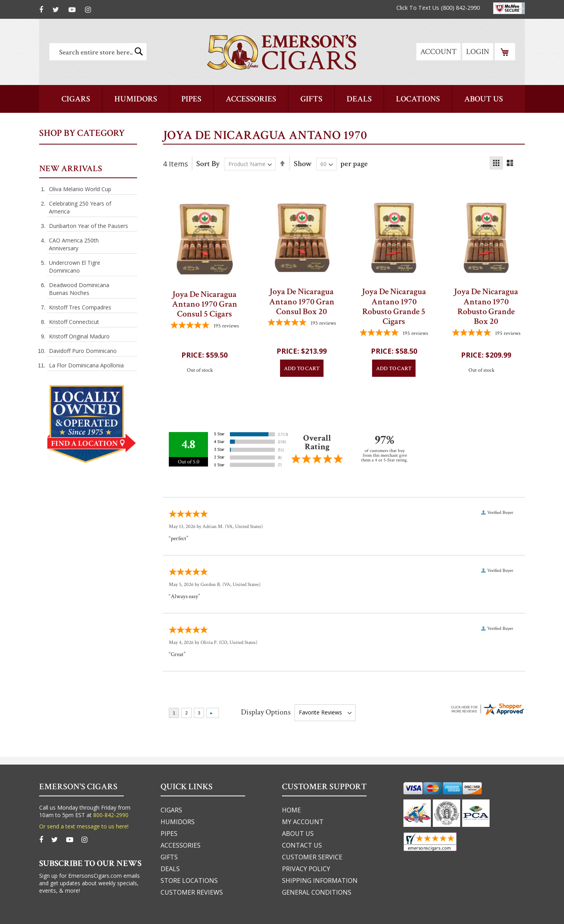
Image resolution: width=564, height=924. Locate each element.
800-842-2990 (111, 815)
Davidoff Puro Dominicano (83, 351)
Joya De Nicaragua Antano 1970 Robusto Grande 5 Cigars (394, 306)
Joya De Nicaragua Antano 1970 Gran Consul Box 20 (302, 302)
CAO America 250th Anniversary (74, 244)
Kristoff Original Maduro (79, 336)
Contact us (302, 845)
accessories (181, 845)
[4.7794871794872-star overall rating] (204, 326)
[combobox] (98, 52)
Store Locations (189, 881)
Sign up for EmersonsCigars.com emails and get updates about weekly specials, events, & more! (89, 883)
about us (298, 834)
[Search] (139, 51)
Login (478, 52)
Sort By (208, 164)
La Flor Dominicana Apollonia (86, 365)
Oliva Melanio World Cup (80, 189)
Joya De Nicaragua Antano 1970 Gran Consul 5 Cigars (205, 304)
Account (438, 52)
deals (170, 869)
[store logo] (282, 52)
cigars (171, 810)
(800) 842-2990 (460, 8)
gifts (169, 857)
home (291, 810)
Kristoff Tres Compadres (80, 307)
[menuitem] (484, 99)
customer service (312, 857)
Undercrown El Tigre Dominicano (75, 267)
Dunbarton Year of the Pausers (89, 226)
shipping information (320, 881)
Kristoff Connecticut (74, 322)
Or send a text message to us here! (84, 826)
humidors (178, 822)
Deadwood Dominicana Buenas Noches (79, 289)
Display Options (266, 712)
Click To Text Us (418, 8)
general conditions (317, 892)
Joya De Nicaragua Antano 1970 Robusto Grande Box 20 (486, 306)
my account (303, 822)
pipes (169, 834)
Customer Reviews (192, 892)
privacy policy (306, 869)
